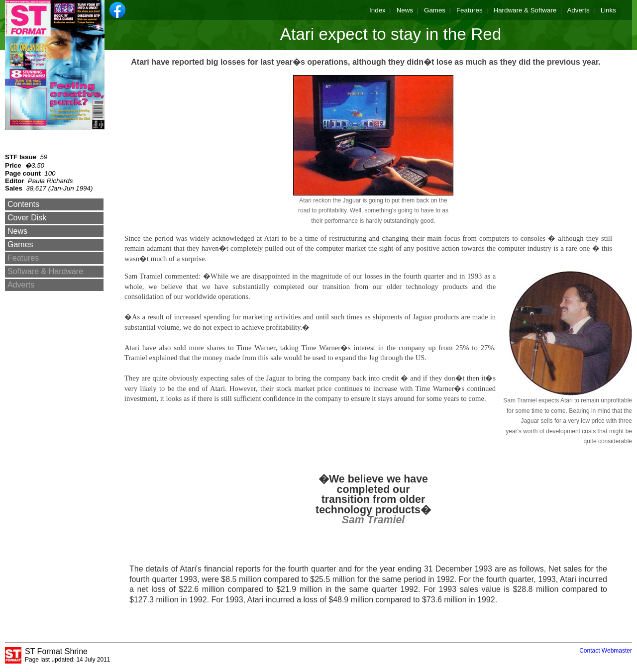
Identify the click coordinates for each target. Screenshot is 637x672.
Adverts (578, 10)
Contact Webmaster (606, 651)
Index (377, 10)
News (405, 10)
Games (435, 10)
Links (608, 10)
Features (470, 10)
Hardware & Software (525, 10)
